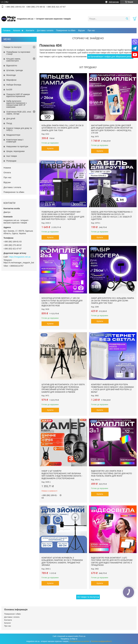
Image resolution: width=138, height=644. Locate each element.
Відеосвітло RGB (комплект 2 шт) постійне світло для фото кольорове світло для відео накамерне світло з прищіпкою (112, 561)
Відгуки (81, 30)
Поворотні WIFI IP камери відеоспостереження (18, 95)
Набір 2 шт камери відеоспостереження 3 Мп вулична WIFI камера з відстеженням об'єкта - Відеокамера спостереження (62, 475)
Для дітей (11, 119)
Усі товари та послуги (87, 597)
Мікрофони (11, 80)
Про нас (91, 30)
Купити (50, 148)
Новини (7, 168)
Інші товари (12, 156)
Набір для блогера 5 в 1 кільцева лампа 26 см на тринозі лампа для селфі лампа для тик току (113, 301)
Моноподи (11, 75)
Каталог (17, 30)
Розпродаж (11, 161)
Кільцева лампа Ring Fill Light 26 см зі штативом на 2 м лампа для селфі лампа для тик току (63, 128)
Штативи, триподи (15, 70)
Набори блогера (14, 85)
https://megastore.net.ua (20, 257)
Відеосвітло (12, 66)
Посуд (9, 123)
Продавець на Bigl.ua (69, 639)
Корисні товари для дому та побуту (19, 129)
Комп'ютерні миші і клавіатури (15, 141)
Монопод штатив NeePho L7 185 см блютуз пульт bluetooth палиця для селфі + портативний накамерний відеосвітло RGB (62, 302)
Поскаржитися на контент (79, 641)
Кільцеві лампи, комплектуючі (14, 60)
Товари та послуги (12, 47)
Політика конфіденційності (101, 641)
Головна (7, 30)
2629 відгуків (114, 2)
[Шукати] (127, 19)
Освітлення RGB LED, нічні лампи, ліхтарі (19, 113)
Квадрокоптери (13, 135)
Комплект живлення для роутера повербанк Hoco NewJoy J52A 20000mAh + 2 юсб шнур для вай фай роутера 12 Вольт (113, 388)
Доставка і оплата (45, 30)
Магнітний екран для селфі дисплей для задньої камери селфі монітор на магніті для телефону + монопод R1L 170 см (112, 129)
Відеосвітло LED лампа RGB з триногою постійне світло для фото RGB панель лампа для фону (112, 473)
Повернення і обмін (12, 614)
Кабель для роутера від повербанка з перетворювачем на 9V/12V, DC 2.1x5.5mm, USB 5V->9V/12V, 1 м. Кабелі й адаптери (112, 216)
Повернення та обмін (66, 30)
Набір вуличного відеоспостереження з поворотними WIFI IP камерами (16, 104)
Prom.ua (82, 636)
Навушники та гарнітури (17, 146)
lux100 (9, 90)
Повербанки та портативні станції (18, 53)
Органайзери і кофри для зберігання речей (111, 56)
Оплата (7, 172)
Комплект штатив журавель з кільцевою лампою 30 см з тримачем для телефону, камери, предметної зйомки (62, 561)
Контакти (30, 30)
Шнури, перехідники (15, 151)
